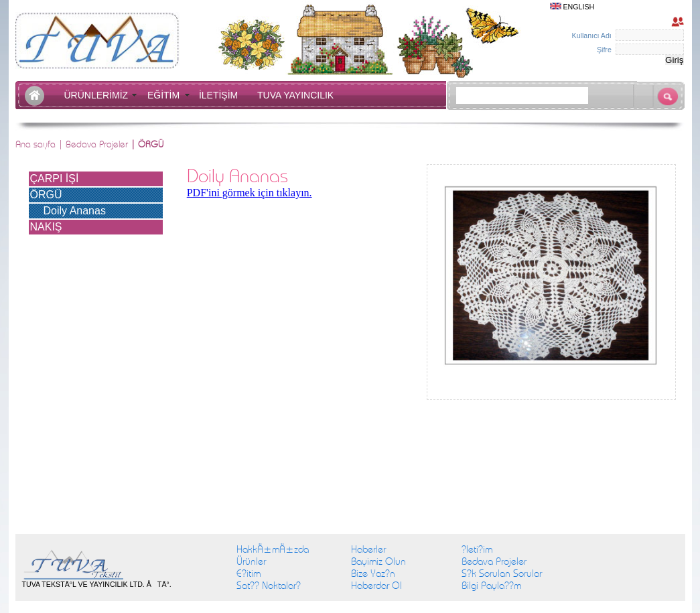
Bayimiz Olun (378, 561)
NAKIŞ (46, 227)
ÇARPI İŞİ (55, 179)
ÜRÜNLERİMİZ (98, 95)
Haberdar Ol (376, 586)
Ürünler (251, 561)
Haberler (368, 549)
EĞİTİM (166, 95)
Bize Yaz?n (373, 573)
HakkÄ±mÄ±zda (273, 549)
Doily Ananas (75, 211)
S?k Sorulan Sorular (502, 573)
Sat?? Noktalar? (269, 586)
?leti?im (477, 549)
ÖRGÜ (46, 195)
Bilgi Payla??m (491, 586)
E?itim (249, 573)
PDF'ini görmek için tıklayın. (250, 193)
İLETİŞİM (221, 95)
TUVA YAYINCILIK (295, 95)
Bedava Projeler (97, 144)
